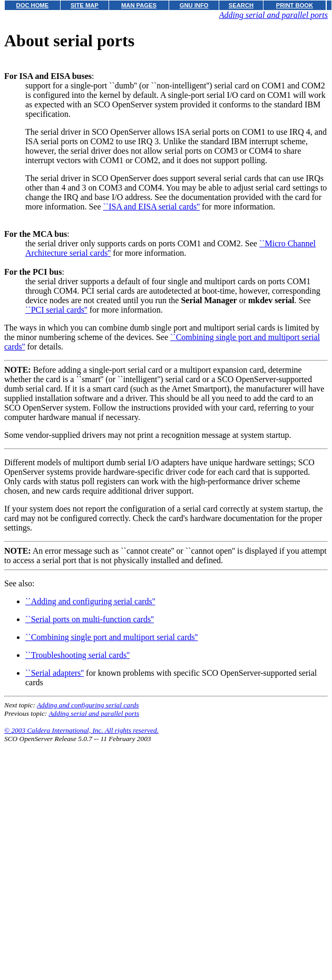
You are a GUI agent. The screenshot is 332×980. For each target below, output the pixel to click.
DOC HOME (33, 5)
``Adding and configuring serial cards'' (90, 601)
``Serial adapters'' (55, 673)
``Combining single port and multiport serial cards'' (111, 637)
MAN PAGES (139, 5)
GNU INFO (194, 5)
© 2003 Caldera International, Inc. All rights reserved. (81, 730)
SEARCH (241, 5)
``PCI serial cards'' (56, 310)
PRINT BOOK (295, 5)
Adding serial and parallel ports (274, 15)
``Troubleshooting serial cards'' (77, 655)
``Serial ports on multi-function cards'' (90, 619)
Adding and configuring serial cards (88, 705)
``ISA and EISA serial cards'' (152, 207)
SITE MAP (85, 5)
